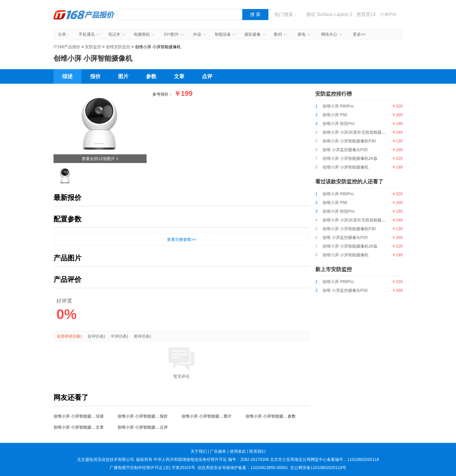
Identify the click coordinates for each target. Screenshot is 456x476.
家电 (304, 34)
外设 (200, 34)
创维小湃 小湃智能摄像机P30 (349, 141)
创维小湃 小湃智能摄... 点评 (143, 427)
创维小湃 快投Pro (339, 124)
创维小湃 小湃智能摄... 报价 (143, 416)
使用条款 (238, 451)
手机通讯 (89, 34)
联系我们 (257, 451)
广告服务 (218, 451)
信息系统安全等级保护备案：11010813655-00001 (243, 468)
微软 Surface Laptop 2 (329, 14)
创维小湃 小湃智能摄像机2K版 (350, 158)
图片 (123, 76)
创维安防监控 (118, 47)
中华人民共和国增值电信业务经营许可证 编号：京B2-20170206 (211, 459)
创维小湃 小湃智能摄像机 (345, 167)
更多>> (359, 34)
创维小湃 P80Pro (338, 106)
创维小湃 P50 (335, 115)
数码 (280, 34)
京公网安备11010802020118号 (318, 468)
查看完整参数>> (181, 239)
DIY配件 (174, 34)
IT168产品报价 (84, 19)
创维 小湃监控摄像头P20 (345, 150)
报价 (95, 76)
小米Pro (388, 14)
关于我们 (199, 451)
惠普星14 (366, 14)
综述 (67, 76)
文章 (179, 76)
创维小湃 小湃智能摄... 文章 (79, 427)
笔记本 (117, 34)
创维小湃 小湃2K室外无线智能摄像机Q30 (360, 132)
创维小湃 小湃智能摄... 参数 (271, 416)
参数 (151, 76)
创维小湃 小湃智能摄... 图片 (207, 416)
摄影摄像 (255, 34)
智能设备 (225, 34)
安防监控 (93, 47)
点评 (207, 76)
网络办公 (332, 34)
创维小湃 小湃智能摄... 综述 (79, 416)
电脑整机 (144, 34)
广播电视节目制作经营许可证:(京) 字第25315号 (152, 468)
